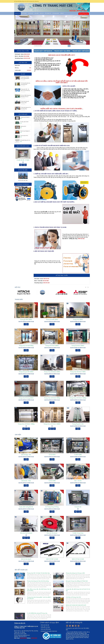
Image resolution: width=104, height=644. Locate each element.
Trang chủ (17, 13)
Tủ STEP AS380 (78, 455)
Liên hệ (62, 13)
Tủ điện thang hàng (78, 533)
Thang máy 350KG (78, 320)
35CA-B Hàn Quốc (26, 559)
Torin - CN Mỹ (78, 481)
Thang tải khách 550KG (78, 346)
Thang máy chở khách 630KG (52, 372)
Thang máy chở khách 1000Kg (78, 398)
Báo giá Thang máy (84, 14)
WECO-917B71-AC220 (52, 559)
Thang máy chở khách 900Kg (52, 398)
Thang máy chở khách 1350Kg (26, 424)
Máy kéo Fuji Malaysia (26, 533)
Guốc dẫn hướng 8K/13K (26, 507)
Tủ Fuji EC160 (78, 507)
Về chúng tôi (48, 13)
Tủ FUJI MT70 (52, 455)
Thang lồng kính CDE (78, 424)
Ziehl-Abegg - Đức (26, 455)
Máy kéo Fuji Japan (52, 533)
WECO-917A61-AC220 (78, 559)
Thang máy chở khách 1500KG (52, 424)
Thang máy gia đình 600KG (26, 372)
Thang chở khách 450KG (52, 346)
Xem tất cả (87, 299)
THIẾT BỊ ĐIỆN (24, 13)
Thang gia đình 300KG (26, 320)
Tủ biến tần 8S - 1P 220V (23, 160)
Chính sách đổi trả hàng (46, 629)
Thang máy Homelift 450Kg (26, 346)
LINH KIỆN (37, 13)
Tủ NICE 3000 (52, 481)
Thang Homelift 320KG (52, 320)
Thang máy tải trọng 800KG (26, 398)
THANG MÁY (31, 13)
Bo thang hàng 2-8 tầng (52, 507)
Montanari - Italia (26, 481)
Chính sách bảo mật (45, 625)
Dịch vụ (42, 13)
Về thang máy (56, 13)
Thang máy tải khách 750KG (78, 372)
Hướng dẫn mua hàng (45, 627)
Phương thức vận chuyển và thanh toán (49, 631)
